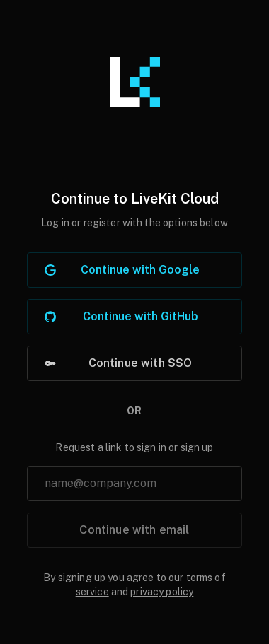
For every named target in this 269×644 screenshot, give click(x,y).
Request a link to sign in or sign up (134, 447)
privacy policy (162, 592)
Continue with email (134, 530)
